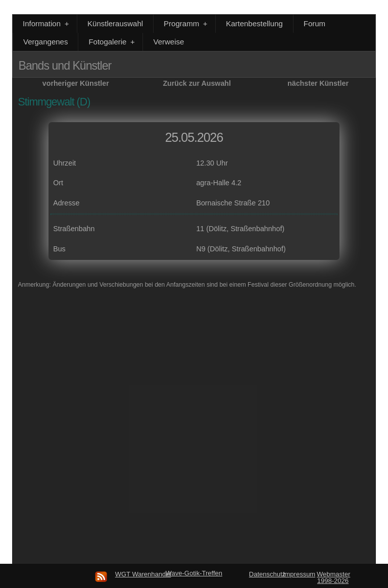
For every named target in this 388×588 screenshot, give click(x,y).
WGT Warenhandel (143, 574)
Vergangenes (45, 42)
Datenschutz (267, 574)
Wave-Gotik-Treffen (194, 573)
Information (47, 23)
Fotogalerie (112, 42)
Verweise (168, 42)
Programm (186, 23)
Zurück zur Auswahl (197, 83)
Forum (314, 23)
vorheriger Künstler (76, 83)
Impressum (299, 574)
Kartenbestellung (254, 23)
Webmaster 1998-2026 (333, 577)
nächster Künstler (318, 83)
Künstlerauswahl (115, 23)
